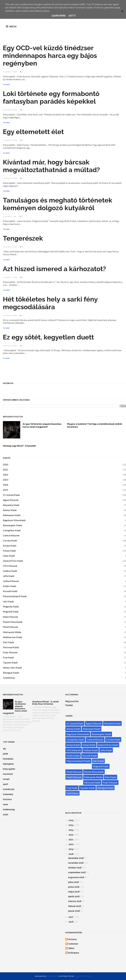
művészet (8, 774)
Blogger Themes (83, 976)
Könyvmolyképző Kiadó (15, 596)
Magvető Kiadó (11, 612)
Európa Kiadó (10, 546)
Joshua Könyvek (11, 581)
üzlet (5, 815)
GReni (71, 948)
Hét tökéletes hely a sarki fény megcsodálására (50, 303)
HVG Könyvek (10, 566)
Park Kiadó (8, 642)
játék (5, 754)
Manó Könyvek (10, 617)
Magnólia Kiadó (11, 606)
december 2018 (76, 858)
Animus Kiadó (10, 510)
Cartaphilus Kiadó (12, 530)
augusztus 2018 (76, 877)
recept (6, 779)
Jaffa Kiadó (9, 576)
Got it (72, 16)
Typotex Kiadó (10, 662)
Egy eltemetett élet (33, 132)
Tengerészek (23, 238)
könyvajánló (9, 769)
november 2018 (76, 863)
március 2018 (75, 901)
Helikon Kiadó (10, 571)
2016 (71, 922)
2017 (71, 917)
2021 (5, 470)
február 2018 (75, 906)
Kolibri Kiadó (10, 586)
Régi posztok (72, 701)
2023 (5, 480)
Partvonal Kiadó (11, 647)
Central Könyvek (11, 535)
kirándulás (8, 759)
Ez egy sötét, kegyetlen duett (48, 337)
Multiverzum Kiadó (13, 637)
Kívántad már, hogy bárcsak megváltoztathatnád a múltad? (51, 166)
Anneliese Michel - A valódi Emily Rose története (45, 703)
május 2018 (74, 892)
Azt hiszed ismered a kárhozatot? (54, 269)
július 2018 (73, 882)
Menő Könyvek (10, 627)
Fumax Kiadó (9, 551)
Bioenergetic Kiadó (13, 525)
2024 (5, 485)
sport (5, 784)
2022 (5, 475)
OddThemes (53, 976)
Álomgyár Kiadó (11, 673)
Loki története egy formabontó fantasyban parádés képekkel (51, 98)
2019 (71, 849)
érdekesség (9, 809)
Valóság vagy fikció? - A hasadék (19, 446)
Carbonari (73, 944)
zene (5, 804)
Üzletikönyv (9, 678)
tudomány (8, 794)
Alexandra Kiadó (11, 505)
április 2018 (74, 896)
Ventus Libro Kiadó (12, 668)
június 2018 (74, 887)
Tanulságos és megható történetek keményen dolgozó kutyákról (58, 204)
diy (4, 749)
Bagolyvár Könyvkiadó (14, 520)
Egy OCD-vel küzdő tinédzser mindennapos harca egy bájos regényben (50, 56)
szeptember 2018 (77, 872)
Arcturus (72, 939)
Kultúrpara (74, 953)
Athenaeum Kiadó (12, 515)
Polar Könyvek (10, 652)
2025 (5, 490)
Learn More (59, 16)
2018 (71, 854)
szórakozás (9, 789)
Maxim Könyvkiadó (13, 622)
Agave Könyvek (11, 500)
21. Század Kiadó (11, 495)
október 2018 (75, 868)
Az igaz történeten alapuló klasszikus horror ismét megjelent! (42, 425)
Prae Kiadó (8, 657)
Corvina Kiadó (10, 540)
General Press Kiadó (13, 561)
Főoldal (69, 705)
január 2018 (74, 911)
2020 (5, 464)
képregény (8, 764)
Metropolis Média (12, 632)
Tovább (6, 85)
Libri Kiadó (8, 601)
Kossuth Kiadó (10, 591)
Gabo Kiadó (9, 556)
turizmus (7, 799)
